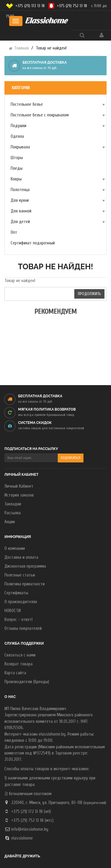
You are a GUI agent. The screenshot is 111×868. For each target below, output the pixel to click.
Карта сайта (15, 673)
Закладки (13, 504)
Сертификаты (16, 593)
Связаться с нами (20, 655)
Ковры (16, 179)
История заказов (19, 495)
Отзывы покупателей (23, 628)
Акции (10, 522)
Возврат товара (18, 664)
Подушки (18, 126)
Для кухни (20, 200)
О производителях (21, 602)
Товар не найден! (51, 48)
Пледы (17, 168)
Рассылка (13, 513)
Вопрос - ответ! (18, 620)
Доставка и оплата (21, 557)
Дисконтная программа (25, 566)
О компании (15, 548)
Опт (14, 232)
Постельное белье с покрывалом (40, 115)
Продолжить (89, 294)
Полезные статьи (20, 575)
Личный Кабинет (19, 486)
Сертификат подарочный (33, 243)
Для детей (20, 222)
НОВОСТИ (13, 611)
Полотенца (20, 190)
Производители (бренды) (27, 682)
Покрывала (20, 147)
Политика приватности (25, 584)
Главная (22, 48)
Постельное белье (27, 104)
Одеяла (17, 136)
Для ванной (21, 211)
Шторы (17, 158)
